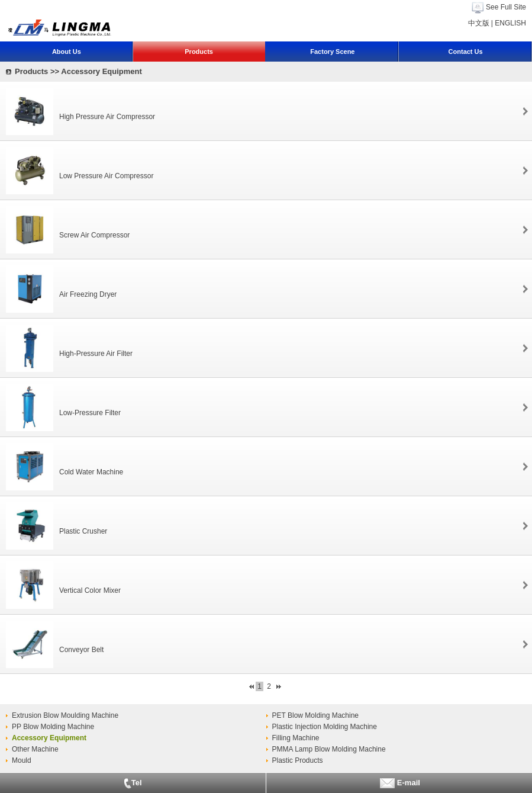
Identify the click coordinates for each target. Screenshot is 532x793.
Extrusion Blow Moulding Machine (65, 715)
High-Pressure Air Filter (96, 354)
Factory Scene (332, 52)
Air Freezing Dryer (88, 294)
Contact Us (466, 52)
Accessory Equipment (49, 738)
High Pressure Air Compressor (107, 117)
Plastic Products (298, 760)
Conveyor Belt (81, 650)
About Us (67, 52)
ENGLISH (510, 23)
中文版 (479, 23)
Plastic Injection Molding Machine (325, 727)
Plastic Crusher (83, 531)
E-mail (399, 783)
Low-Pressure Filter (90, 413)
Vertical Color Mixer (90, 590)
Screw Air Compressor (94, 235)
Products (199, 52)
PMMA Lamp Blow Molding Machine (329, 749)
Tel (133, 784)
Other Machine (35, 749)
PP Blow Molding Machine (53, 727)
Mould (22, 760)
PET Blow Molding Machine (316, 715)
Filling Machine (296, 738)
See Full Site (506, 7)
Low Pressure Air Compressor (106, 176)
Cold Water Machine (91, 472)
